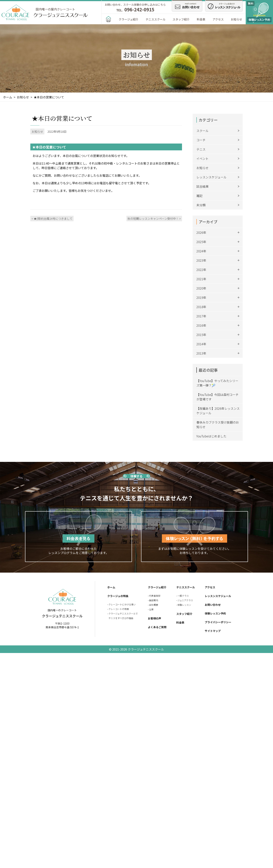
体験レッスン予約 (215, 613)
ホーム (111, 587)
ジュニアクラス (185, 600)
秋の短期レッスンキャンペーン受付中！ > (154, 219)
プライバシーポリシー (218, 622)
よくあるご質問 (157, 627)
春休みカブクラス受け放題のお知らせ (218, 425)
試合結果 (219, 186)
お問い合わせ (213, 605)
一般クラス (183, 596)
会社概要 (154, 605)
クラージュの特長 (118, 596)
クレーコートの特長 (119, 609)
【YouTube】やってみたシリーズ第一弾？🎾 (217, 383)
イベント (219, 159)
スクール (219, 131)
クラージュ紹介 (129, 19)
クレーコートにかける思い (122, 604)
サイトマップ (213, 631)
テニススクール (156, 19)
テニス (219, 149)
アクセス (218, 19)
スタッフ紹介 (181, 19)
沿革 (151, 609)
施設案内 (154, 600)
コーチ (219, 140)
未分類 (219, 205)
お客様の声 (155, 618)
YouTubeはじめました (211, 436)
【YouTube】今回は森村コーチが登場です (217, 397)
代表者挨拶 (155, 596)
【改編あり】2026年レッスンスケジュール (218, 411)
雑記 (219, 196)
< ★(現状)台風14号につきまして (52, 219)
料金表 (201, 19)
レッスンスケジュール (219, 177)
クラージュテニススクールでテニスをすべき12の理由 (123, 616)
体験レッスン (184, 605)
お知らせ (236, 19)
